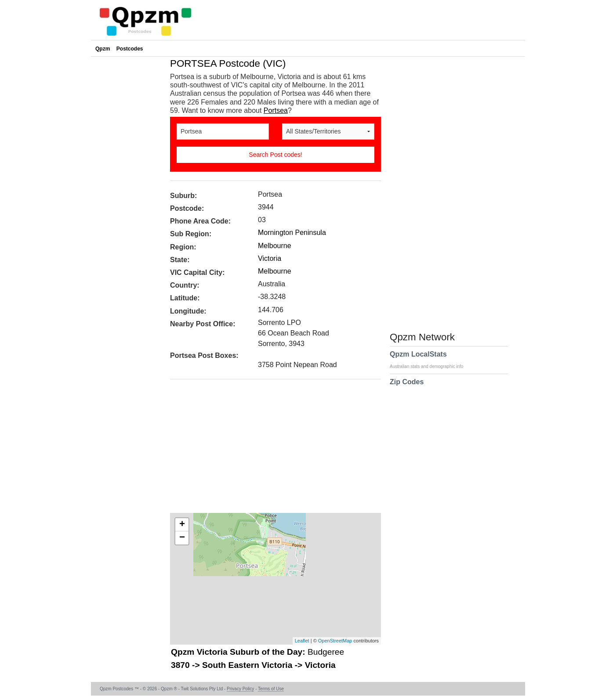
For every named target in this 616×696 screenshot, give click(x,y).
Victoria (270, 258)
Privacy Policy (240, 689)
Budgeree (326, 652)
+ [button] (182, 525)
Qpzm (103, 49)
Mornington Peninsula (292, 233)
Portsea (276, 110)
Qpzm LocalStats (431, 360)
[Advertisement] (271, 449)
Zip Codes (407, 387)
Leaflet (302, 641)
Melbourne (275, 246)
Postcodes (130, 49)
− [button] (182, 538)
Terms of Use (271, 689)
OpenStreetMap (335, 641)
